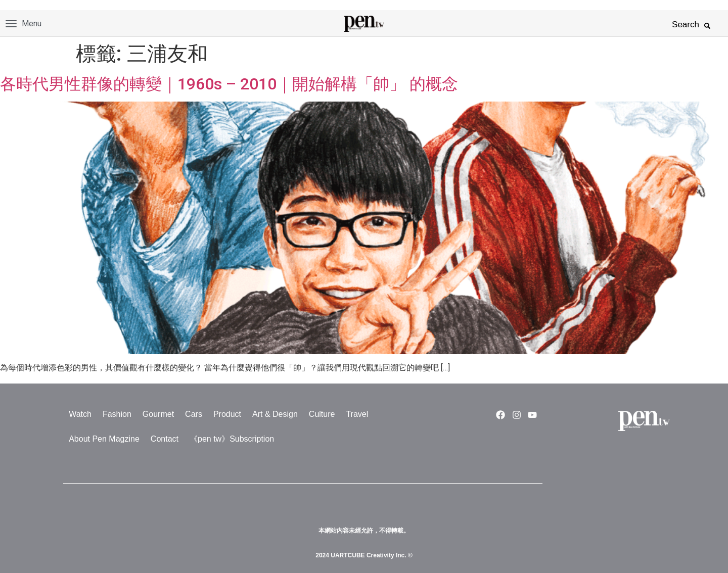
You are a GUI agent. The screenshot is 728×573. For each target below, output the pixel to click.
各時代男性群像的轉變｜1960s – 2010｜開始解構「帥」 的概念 (229, 84)
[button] (707, 26)
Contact (165, 439)
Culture (322, 414)
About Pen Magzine (104, 439)
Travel (357, 414)
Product (227, 414)
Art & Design (275, 414)
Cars (194, 414)
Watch (80, 414)
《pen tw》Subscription (232, 439)
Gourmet (158, 414)
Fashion (117, 414)
